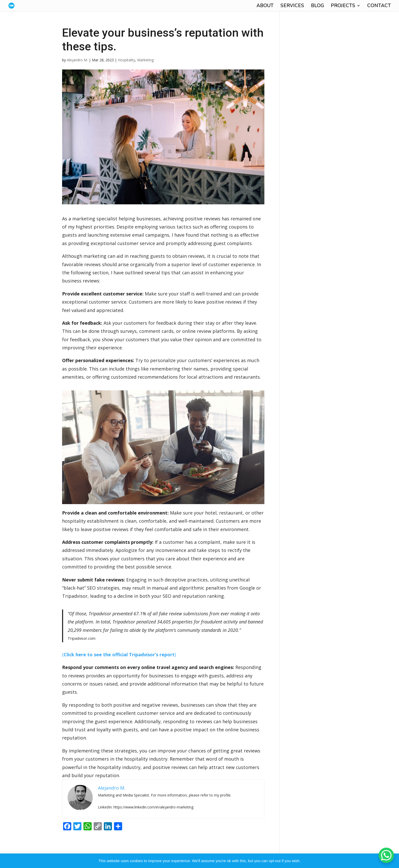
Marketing (145, 60)
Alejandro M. (77, 60)
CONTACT (379, 6)
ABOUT (265, 6)
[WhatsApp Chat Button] (386, 855)
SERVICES (292, 6)
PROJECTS (343, 6)
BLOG (317, 6)
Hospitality (126, 60)
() (119, 654)
